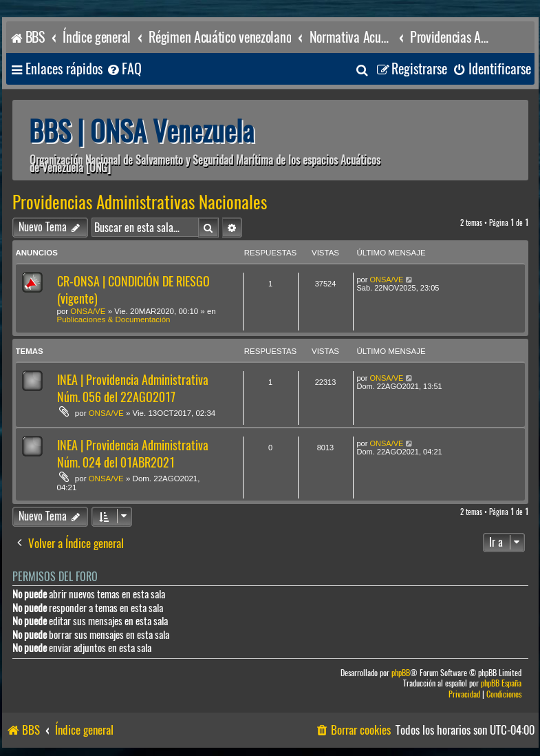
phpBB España (501, 683)
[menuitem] (124, 69)
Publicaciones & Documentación (114, 319)
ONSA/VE (88, 311)
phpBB (401, 673)
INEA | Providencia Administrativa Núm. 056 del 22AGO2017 (133, 388)
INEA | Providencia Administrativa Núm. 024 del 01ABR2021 (133, 454)
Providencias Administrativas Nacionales (140, 202)
